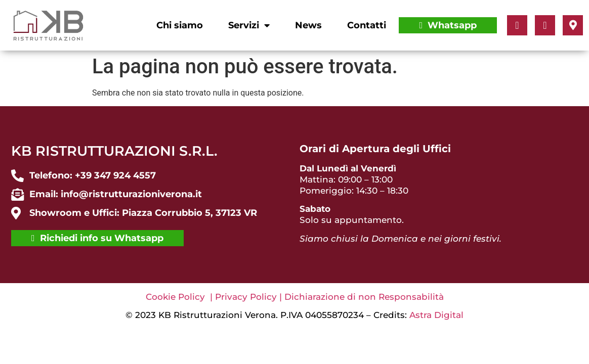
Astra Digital (436, 315)
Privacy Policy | (250, 297)
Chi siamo (180, 25)
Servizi (249, 25)
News (308, 25)
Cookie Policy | (180, 297)
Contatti (367, 25)
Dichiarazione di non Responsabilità (364, 297)
